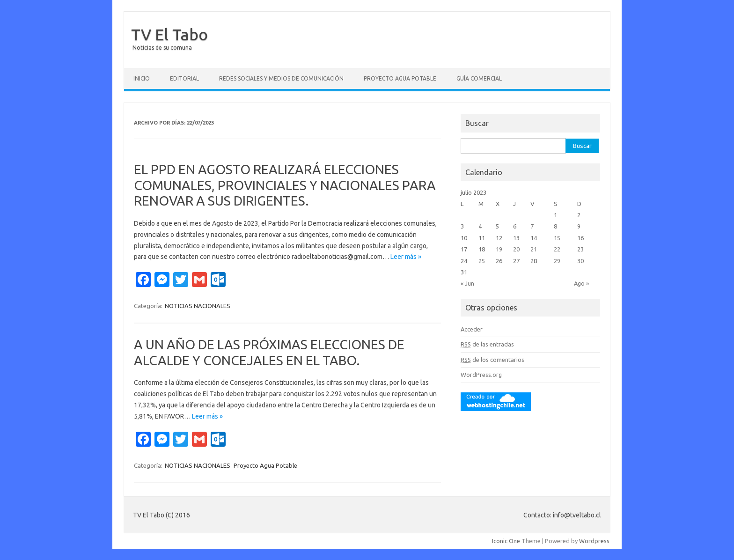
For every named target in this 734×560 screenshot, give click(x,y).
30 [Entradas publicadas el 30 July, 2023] (580, 261)
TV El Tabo (169, 34)
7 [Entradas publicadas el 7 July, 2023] (532, 226)
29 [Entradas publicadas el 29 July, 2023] (557, 261)
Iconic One (506, 541)
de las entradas (487, 344)
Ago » (581, 283)
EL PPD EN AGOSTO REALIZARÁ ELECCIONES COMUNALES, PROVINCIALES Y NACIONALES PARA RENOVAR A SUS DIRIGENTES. (285, 185)
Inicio (142, 78)
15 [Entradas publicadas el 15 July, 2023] (557, 238)
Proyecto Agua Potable (400, 78)
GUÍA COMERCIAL (479, 78)
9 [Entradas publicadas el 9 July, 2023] (579, 226)
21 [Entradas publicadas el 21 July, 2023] (534, 249)
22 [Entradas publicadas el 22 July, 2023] (557, 249)
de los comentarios (492, 360)
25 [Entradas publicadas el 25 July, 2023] (482, 261)
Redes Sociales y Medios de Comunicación (281, 78)
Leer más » (406, 257)
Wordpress (594, 541)
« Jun (467, 283)
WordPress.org (481, 375)
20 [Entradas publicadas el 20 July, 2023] (516, 249)
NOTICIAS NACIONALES (198, 306)
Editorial (184, 78)
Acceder (472, 329)
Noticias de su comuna (162, 48)
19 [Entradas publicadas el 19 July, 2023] (499, 249)
